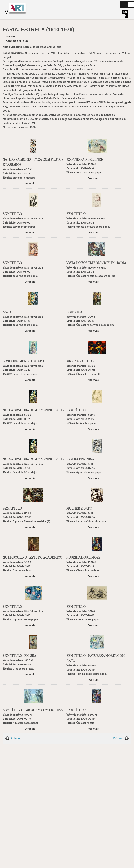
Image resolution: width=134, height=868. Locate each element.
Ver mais (30, 184)
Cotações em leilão (17, 41)
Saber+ (10, 37)
